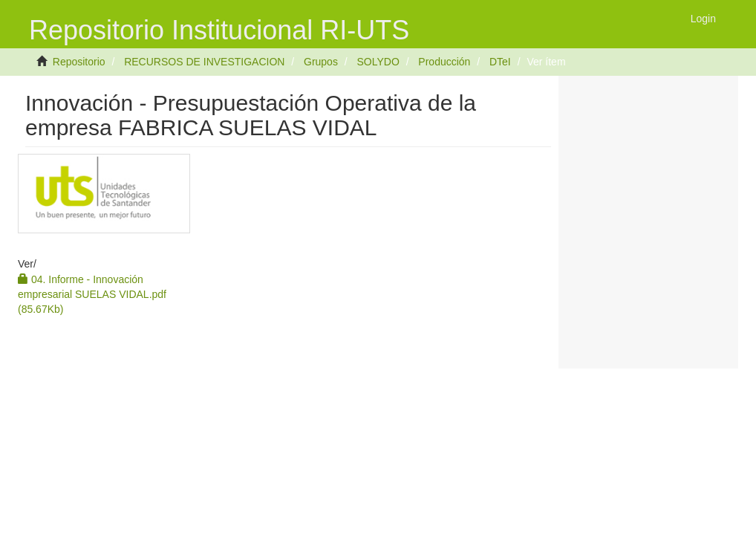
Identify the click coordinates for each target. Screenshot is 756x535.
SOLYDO (378, 62)
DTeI (500, 62)
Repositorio (79, 62)
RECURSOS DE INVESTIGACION (204, 62)
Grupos (321, 62)
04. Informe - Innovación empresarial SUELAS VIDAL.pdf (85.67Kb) (92, 294)
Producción (444, 62)
